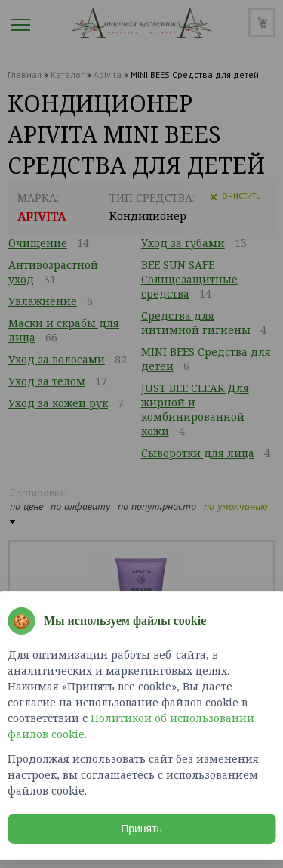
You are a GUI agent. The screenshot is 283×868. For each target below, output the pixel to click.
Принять (141, 829)
